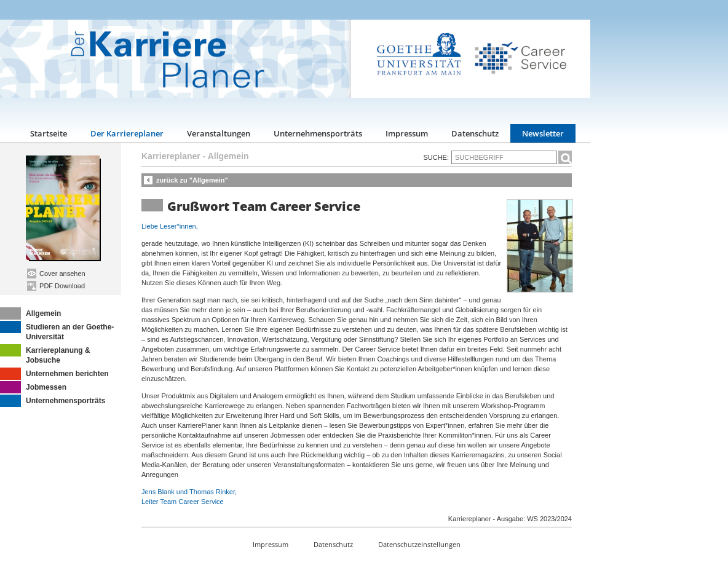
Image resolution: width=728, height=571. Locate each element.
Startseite (49, 133)
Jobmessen (33, 387)
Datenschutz (475, 133)
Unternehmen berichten (54, 374)
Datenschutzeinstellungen (419, 544)
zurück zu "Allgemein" (192, 180)
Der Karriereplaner (127, 133)
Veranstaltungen (219, 133)
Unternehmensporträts (318, 133)
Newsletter (543, 133)
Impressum (407, 133)
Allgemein (30, 313)
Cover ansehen (56, 274)
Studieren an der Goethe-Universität (57, 331)
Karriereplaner (171, 156)
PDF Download (56, 286)
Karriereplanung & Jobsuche (45, 354)
